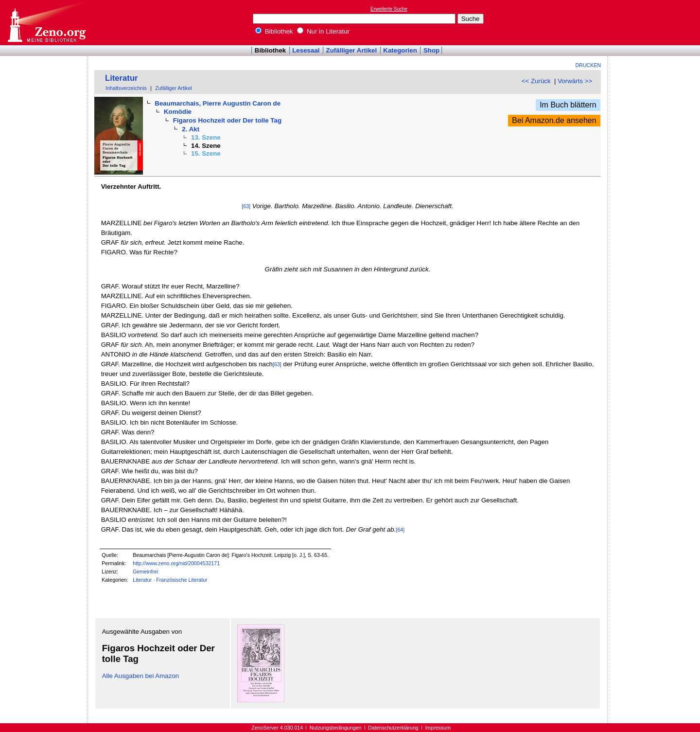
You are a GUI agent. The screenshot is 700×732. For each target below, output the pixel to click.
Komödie (178, 112)
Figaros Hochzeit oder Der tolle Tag (227, 120)
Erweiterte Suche (389, 9)
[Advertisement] (655, 22)
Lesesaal (306, 50)
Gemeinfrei (145, 571)
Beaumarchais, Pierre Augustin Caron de (218, 103)
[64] (400, 530)
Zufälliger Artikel (352, 50)
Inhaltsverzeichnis (126, 88)
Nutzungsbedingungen (336, 728)
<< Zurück (536, 81)
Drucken (588, 65)
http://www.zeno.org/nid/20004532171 (176, 563)
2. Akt (191, 129)
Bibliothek (274, 31)
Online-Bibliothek (46, 23)
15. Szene (206, 153)
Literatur (122, 78)
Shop (431, 50)
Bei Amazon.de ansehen (554, 120)
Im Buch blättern (568, 105)
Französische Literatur (182, 580)
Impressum (438, 728)
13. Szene (206, 137)
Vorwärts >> (575, 81)
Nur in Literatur (323, 31)
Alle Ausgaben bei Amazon (141, 676)
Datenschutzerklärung (393, 728)
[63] (246, 206)
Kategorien (400, 50)
